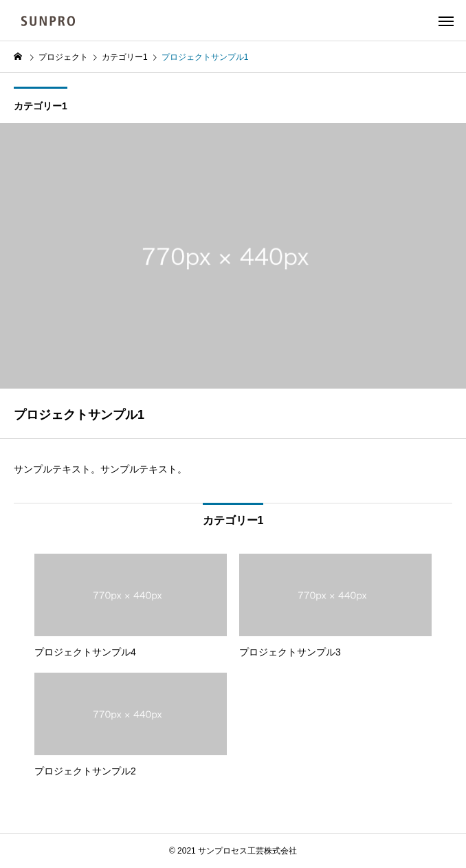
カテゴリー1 (41, 106)
